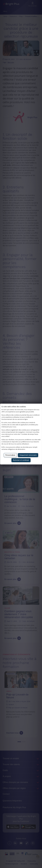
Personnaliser (10, 455)
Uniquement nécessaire (28, 455)
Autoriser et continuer (21, 460)
